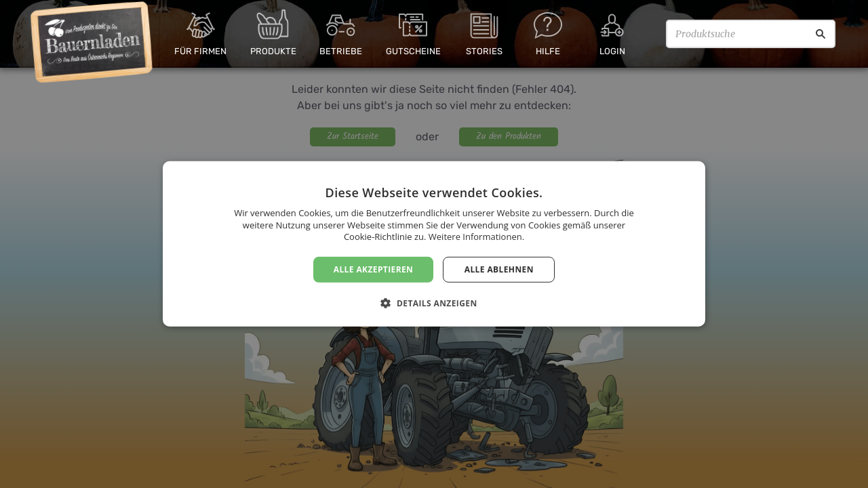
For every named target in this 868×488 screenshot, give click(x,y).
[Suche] (821, 34)
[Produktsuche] (751, 34)
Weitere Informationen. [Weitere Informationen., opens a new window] (476, 237)
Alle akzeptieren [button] (374, 269)
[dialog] (434, 244)
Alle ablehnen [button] (499, 269)
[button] (434, 303)
